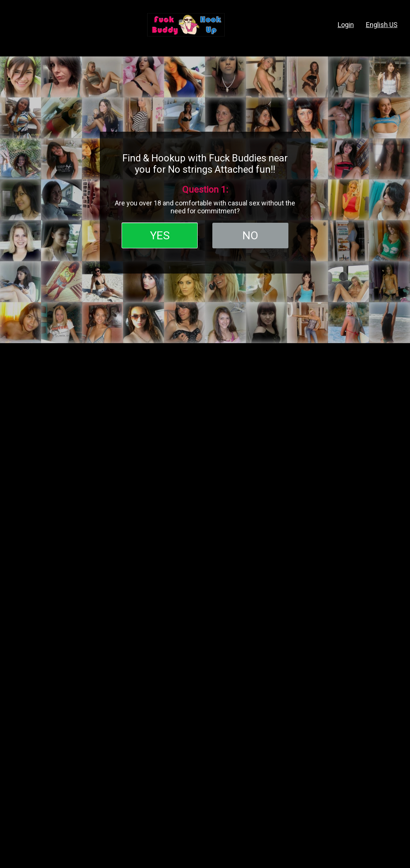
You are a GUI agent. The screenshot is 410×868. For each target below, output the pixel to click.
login (346, 25)
